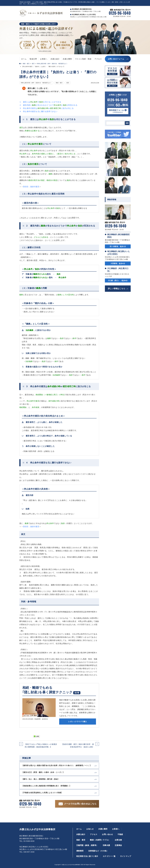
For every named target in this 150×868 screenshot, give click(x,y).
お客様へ (44, 59)
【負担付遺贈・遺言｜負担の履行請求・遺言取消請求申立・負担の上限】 (78, 745)
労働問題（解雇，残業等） (87, 845)
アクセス (98, 59)
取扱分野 (33, 59)
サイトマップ (126, 856)
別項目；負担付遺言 (31, 187)
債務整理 (80, 851)
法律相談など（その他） (98, 851)
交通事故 (118, 845)
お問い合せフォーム (116, 59)
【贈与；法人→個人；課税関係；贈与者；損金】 (40, 779)
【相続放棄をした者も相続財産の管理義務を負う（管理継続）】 (46, 786)
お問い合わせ (107, 834)
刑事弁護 (106, 845)
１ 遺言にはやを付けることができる (40, 102)
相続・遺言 (26, 64)
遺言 (33, 64)
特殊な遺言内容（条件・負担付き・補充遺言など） (52, 64)
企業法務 (118, 840)
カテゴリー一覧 (109, 856)
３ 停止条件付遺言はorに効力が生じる (46, 108)
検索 (127, 123)
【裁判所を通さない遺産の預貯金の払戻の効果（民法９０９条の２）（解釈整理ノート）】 (57, 765)
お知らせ (90, 829)
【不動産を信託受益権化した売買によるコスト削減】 (42, 793)
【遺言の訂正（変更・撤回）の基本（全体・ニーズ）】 (43, 772)
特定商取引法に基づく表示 (87, 856)
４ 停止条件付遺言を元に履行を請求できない (38, 111)
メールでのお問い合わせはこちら (80, 804)
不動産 (120, 834)
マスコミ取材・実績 (83, 59)
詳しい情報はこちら (117, 289)
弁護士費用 (67, 59)
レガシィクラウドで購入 (78, 722)
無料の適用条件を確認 (45, 51)
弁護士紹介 (55, 59)
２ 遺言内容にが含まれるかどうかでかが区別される (48, 105)
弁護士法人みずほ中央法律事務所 (37, 829)
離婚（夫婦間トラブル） (100, 840)
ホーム (24, 59)
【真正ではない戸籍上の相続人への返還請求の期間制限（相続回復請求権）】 (41, 745)
